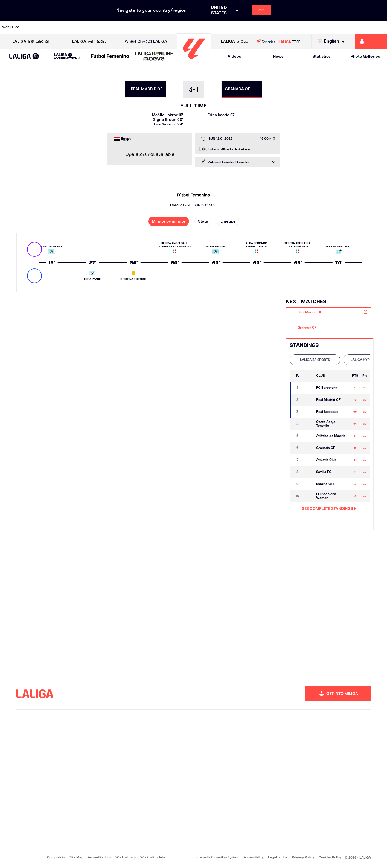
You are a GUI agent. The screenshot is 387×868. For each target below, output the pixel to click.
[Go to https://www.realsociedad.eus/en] (326, 27)
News (278, 56)
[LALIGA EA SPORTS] (24, 57)
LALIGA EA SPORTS (315, 360)
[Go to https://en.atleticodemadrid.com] (52, 27)
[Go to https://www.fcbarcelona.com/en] (125, 27)
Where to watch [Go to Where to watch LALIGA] (146, 41)
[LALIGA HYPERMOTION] (67, 56)
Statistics (321, 56)
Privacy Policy (303, 857)
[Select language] (332, 41)
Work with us (126, 857)
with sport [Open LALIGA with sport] (89, 41)
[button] (24, 56)
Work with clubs (153, 857)
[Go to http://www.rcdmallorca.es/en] (253, 27)
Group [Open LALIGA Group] (235, 41)
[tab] (315, 360)
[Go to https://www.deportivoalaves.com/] (88, 27)
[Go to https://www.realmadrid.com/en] (289, 27)
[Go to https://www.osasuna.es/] (70, 27)
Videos (234, 56)
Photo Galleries (365, 56)
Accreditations (99, 857)
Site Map (76, 857)
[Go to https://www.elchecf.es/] (107, 27)
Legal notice (278, 857)
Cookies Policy (330, 857)
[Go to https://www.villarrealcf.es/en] (381, 27)
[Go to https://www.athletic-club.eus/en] (34, 27)
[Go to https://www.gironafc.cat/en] (161, 27)
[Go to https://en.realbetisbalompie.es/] (271, 27)
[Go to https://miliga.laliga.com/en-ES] (371, 41)
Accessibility (254, 857)
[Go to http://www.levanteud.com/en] (180, 27)
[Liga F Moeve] (110, 57)
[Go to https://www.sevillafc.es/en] (344, 27)
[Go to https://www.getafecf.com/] (143, 27)
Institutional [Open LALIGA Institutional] (30, 41)
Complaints (56, 857)
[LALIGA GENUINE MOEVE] (154, 57)
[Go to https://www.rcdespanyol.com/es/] (235, 27)
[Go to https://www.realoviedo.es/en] (308, 27)
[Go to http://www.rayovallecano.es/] (198, 27)
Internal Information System (217, 857)
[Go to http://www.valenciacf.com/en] (362, 27)
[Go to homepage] (194, 62)
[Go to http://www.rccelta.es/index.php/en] (216, 27)
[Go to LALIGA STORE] (278, 41)
